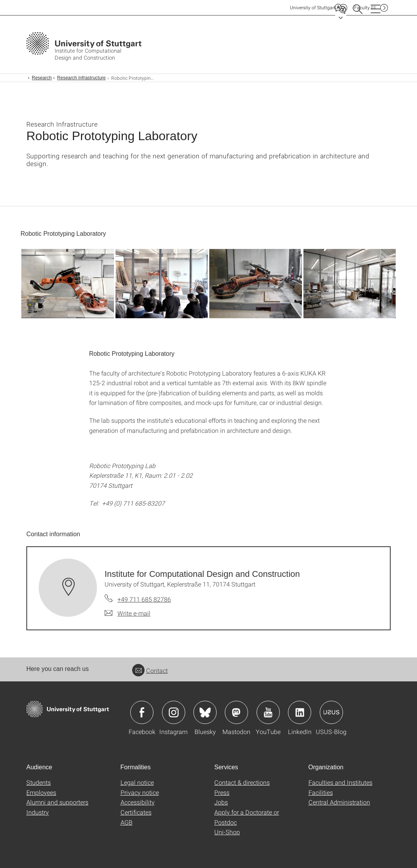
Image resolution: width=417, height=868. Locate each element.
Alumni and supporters (57, 802)
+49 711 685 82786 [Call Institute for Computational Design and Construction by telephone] (144, 599)
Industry (38, 812)
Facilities (321, 792)
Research (42, 78)
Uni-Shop (227, 832)
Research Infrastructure (81, 78)
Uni (313, 8)
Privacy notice (140, 792)
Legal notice (137, 782)
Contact (150, 670)
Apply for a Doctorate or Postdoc (247, 817)
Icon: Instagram (174, 712)
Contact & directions (242, 782)
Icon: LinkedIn (300, 712)
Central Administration (339, 802)
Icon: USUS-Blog (331, 712)
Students (39, 782)
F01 (365, 8)
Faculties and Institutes (340, 782)
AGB (127, 822)
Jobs (221, 802)
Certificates (136, 812)
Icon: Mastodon (236, 712)
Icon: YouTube (268, 712)
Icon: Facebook (142, 712)
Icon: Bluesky (205, 712)
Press (222, 792)
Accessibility (138, 802)
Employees (41, 792)
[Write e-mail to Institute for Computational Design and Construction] (128, 613)
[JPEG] (68, 284)
